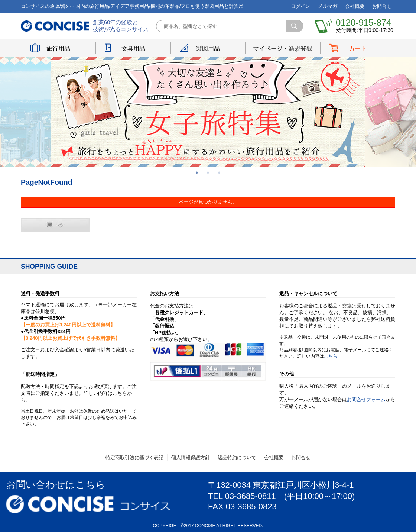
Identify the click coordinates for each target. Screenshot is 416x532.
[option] (208, 112)
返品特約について (237, 457)
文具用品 (133, 49)
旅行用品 (58, 49)
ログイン (300, 6)
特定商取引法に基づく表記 (134, 457)
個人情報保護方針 (191, 457)
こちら (331, 356)
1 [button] (197, 173)
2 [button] (208, 173)
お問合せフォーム (366, 399)
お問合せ (382, 6)
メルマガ (328, 6)
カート (358, 49)
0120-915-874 (363, 22)
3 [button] (219, 173)
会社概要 (355, 6)
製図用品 (208, 49)
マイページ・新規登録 (283, 49)
